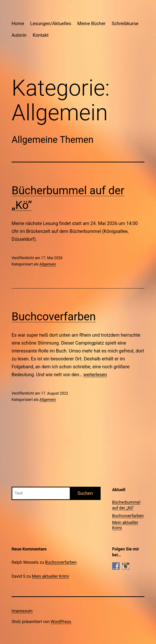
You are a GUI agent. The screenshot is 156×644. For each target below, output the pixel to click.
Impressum (22, 611)
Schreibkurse (125, 23)
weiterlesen (95, 375)
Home (18, 23)
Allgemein (48, 264)
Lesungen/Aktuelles (51, 23)
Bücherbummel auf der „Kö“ (126, 505)
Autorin (19, 35)
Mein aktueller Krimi (125, 525)
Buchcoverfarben (54, 317)
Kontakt (41, 35)
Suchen (85, 493)
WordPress (61, 622)
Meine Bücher (92, 23)
